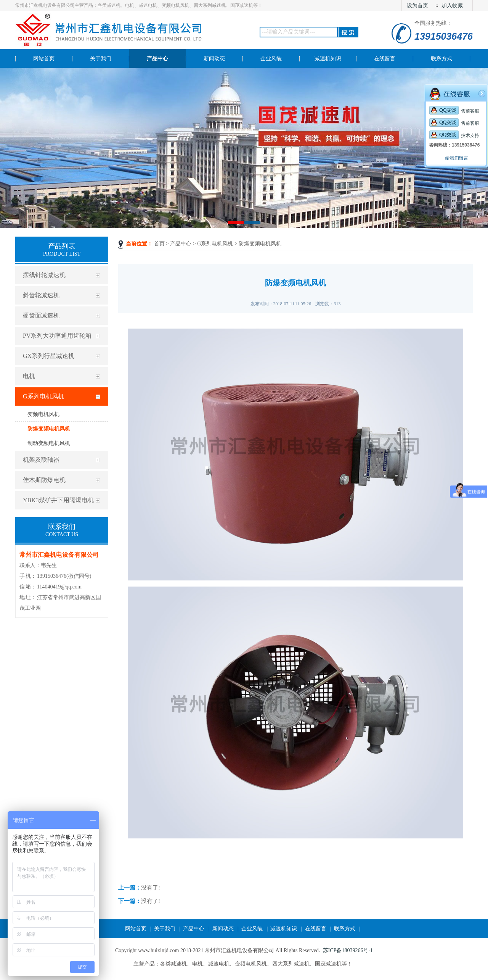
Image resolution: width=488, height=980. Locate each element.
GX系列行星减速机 (49, 356)
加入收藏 (452, 6)
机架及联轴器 (41, 460)
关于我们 (165, 929)
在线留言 (316, 929)
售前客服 (454, 111)
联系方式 (345, 929)
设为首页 (417, 6)
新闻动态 (223, 929)
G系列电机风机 (43, 396)
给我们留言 (457, 158)
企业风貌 (252, 929)
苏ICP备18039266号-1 (348, 950)
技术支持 (454, 135)
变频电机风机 (43, 414)
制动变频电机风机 (49, 443)
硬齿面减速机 (41, 315)
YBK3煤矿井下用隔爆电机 (58, 500)
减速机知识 (284, 929)
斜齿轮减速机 (41, 295)
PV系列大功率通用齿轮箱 (57, 336)
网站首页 (136, 929)
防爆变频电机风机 (49, 429)
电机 (29, 376)
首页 (159, 244)
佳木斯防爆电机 (44, 480)
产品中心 (181, 244)
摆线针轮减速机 (44, 275)
